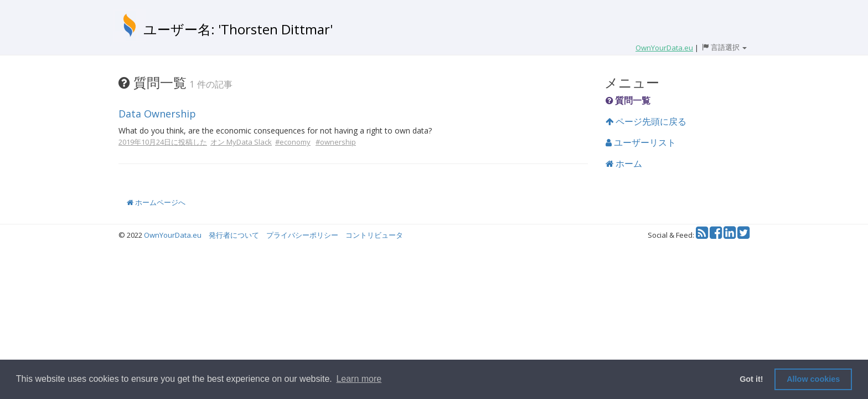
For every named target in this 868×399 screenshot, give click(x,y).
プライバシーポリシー (302, 235)
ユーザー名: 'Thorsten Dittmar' (238, 29)
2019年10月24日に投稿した (163, 142)
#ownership (336, 142)
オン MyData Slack (241, 142)
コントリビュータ (374, 235)
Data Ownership (157, 114)
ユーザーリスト (641, 142)
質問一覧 (628, 100)
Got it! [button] (751, 379)
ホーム (624, 163)
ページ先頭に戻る (646, 121)
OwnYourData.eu (173, 235)
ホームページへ (156, 202)
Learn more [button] (359, 379)
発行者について (234, 235)
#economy (293, 142)
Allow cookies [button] (813, 379)
